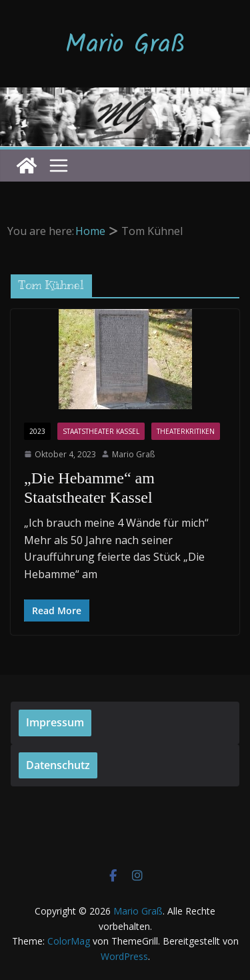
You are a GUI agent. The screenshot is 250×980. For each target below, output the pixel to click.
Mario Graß (125, 45)
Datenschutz (58, 765)
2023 (37, 431)
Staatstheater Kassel (101, 431)
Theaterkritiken (186, 431)
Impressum (55, 722)
